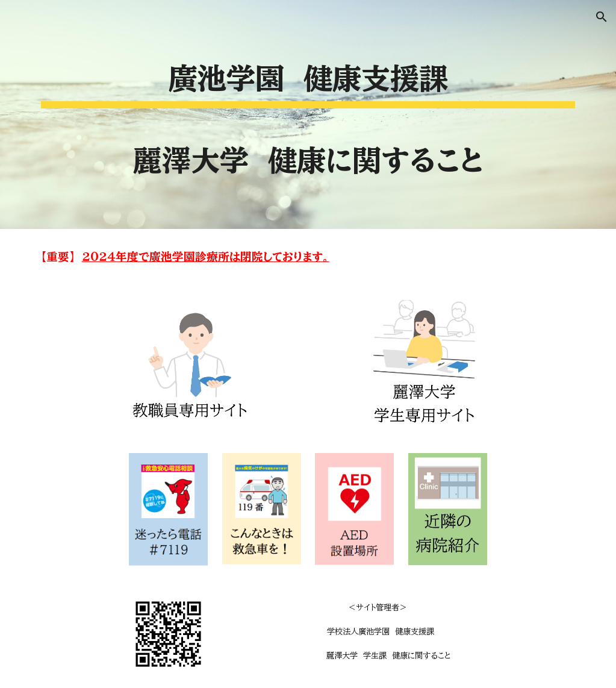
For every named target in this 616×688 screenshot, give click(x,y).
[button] (602, 17)
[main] (308, 114)
